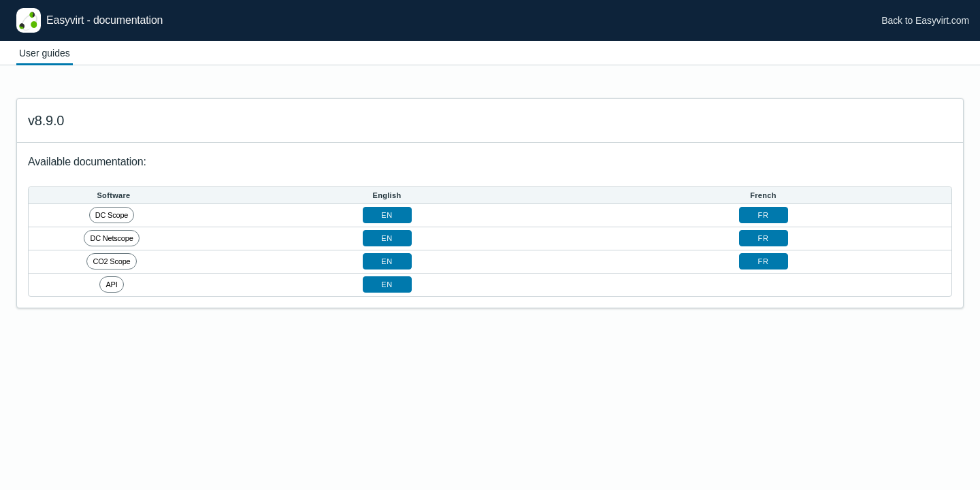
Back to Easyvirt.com (925, 20)
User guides (45, 53)
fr (764, 215)
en (387, 215)
